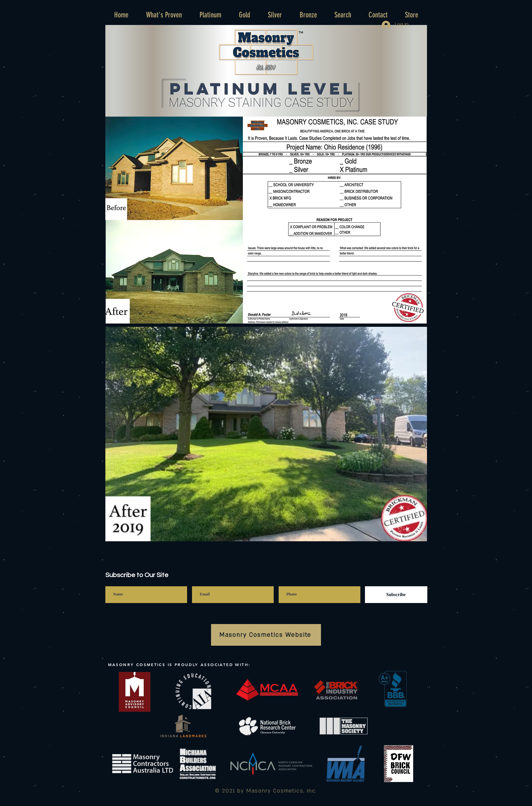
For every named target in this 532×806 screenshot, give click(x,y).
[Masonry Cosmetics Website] (266, 635)
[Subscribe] (396, 595)
